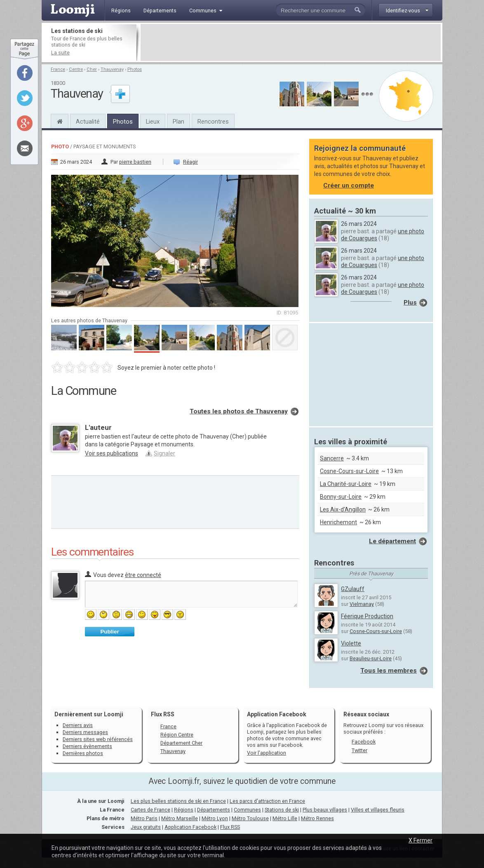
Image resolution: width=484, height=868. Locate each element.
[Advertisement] (291, 42)
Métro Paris (144, 818)
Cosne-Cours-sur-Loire (349, 471)
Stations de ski (282, 810)
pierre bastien (135, 162)
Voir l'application (267, 753)
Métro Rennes (317, 818)
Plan (179, 122)
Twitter (359, 750)
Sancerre (332, 458)
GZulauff (353, 589)
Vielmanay (362, 604)
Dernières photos (83, 753)
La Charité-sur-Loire (346, 484)
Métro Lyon (215, 818)
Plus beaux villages (325, 810)
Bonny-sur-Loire (341, 497)
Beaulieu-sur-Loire (371, 658)
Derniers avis (78, 725)
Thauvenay (112, 69)
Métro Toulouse (250, 818)
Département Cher (181, 743)
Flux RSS (163, 714)
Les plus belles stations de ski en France (178, 801)
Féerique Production (367, 616)
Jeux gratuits (146, 827)
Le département (392, 541)
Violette (351, 643)
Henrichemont (338, 522)
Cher (92, 69)
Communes (247, 810)
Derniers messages (85, 732)
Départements (214, 810)
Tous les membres (389, 671)
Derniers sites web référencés (98, 739)
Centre (76, 69)
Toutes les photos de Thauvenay (239, 411)
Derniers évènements (87, 746)
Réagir (190, 162)
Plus (410, 303)
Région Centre (177, 735)
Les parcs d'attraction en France (267, 801)
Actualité (88, 122)
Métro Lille (285, 818)
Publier (109, 632)
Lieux (153, 122)
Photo (60, 147)
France (58, 69)
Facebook (364, 742)
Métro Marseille (180, 818)
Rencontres (213, 122)
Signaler (164, 453)
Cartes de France (150, 810)
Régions (184, 810)
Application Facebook (190, 827)
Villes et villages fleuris (378, 810)
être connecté (143, 575)
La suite (60, 53)
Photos (135, 69)
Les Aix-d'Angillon (343, 509)
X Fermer (421, 840)
